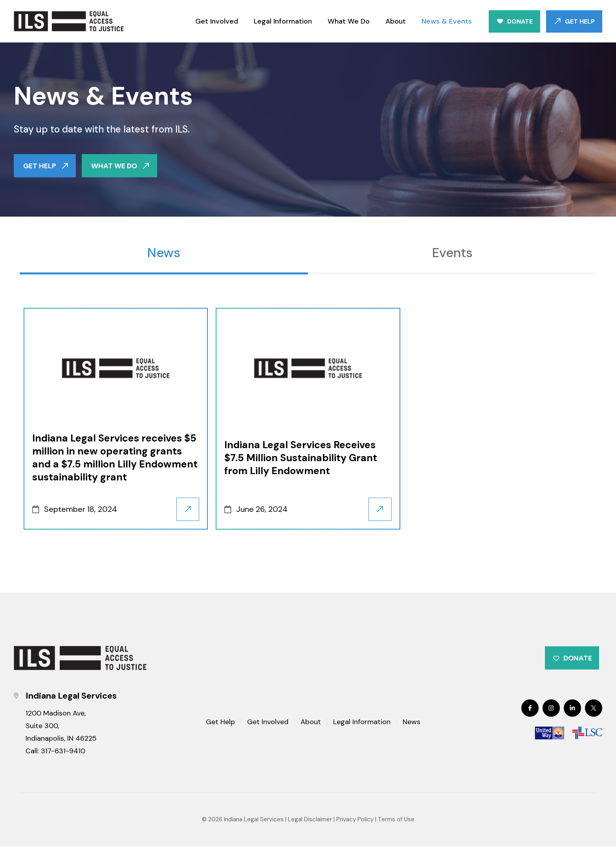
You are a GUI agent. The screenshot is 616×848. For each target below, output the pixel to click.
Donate (520, 21)
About (396, 21)
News (164, 253)
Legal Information (283, 21)
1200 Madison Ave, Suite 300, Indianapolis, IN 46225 (61, 727)
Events (452, 253)
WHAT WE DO (115, 166)
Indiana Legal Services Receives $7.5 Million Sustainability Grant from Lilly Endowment (301, 458)
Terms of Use (396, 821)
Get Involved (217, 21)
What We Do (349, 21)
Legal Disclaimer (310, 821)
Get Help (580, 21)
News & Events (447, 21)
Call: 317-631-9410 (55, 752)
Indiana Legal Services (254, 821)
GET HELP (40, 166)
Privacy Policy (355, 821)
